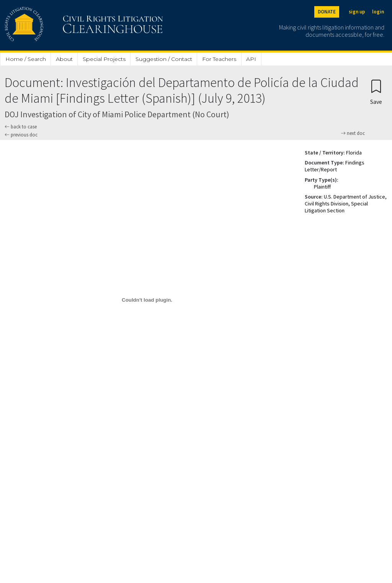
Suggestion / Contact (164, 59)
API (251, 59)
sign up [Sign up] (357, 12)
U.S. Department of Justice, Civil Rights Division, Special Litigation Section (346, 204)
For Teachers (219, 59)
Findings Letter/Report (335, 166)
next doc (353, 133)
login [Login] (378, 12)
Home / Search (26, 59)
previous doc (21, 135)
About (64, 59)
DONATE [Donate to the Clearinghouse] (327, 12)
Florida (354, 153)
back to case (21, 127)
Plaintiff (322, 187)
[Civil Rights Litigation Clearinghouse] (62, 25)
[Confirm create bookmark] (376, 92)
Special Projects (104, 59)
